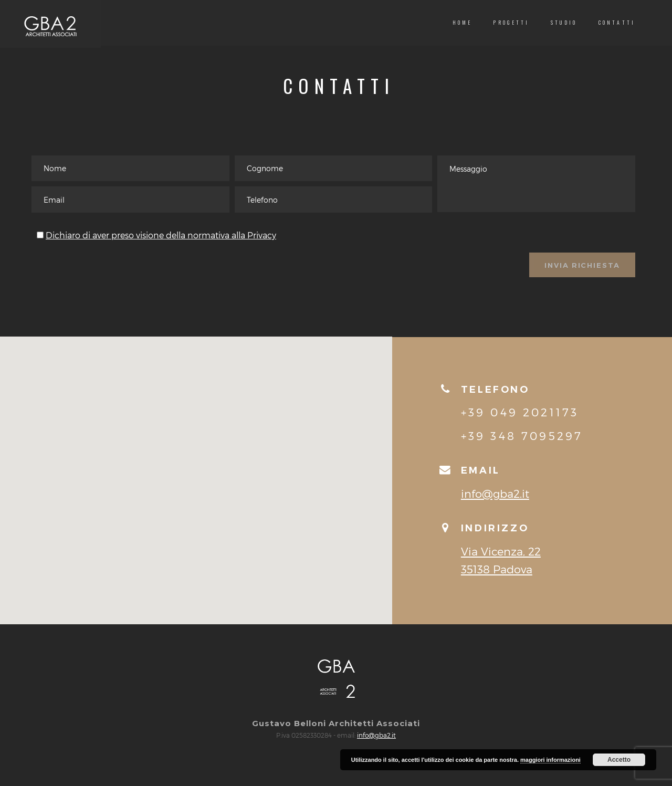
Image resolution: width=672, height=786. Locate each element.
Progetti (511, 22)
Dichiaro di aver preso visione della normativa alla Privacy (161, 244)
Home (463, 22)
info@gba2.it (495, 504)
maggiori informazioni (550, 760)
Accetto (619, 760)
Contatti (617, 22)
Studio (564, 22)
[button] (196, 481)
